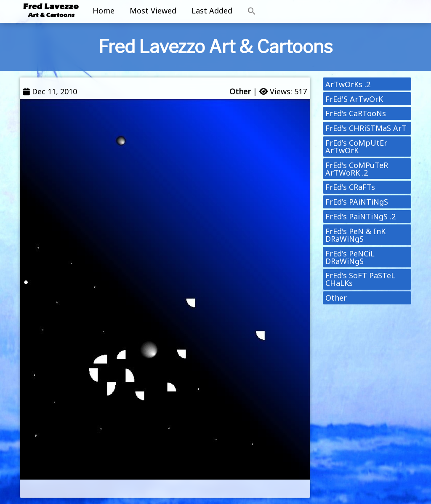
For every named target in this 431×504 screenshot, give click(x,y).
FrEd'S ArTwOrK (354, 99)
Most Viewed (153, 11)
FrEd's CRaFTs (350, 187)
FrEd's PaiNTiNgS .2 (360, 216)
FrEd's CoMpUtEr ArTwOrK (356, 147)
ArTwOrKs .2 (348, 84)
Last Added (212, 11)
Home (104, 11)
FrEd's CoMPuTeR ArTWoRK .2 (357, 169)
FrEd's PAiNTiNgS (357, 202)
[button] (252, 11)
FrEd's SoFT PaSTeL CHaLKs (360, 279)
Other (240, 91)
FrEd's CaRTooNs (356, 113)
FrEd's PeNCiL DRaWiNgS (350, 257)
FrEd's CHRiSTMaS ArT (366, 128)
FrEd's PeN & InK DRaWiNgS (355, 235)
